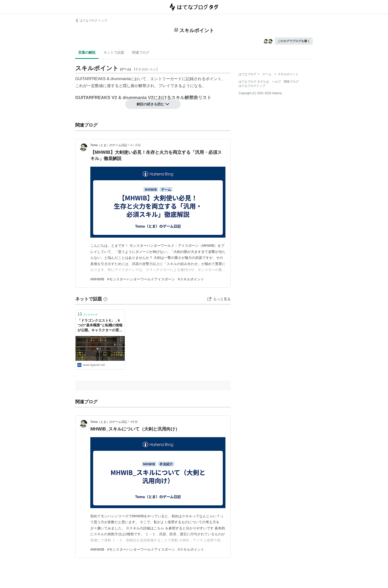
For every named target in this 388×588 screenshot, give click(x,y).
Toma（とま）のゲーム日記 (109, 145)
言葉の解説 (87, 52)
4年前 (134, 422)
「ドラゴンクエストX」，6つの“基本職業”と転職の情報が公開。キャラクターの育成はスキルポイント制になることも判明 (100, 326)
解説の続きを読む (153, 104)
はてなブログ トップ (91, 21)
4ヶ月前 (136, 145)
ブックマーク (88, 314)
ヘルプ (276, 82)
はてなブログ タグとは (254, 82)
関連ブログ (141, 52)
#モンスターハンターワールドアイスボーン (141, 279)
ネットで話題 (114, 52)
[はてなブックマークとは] (105, 299)
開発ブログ (291, 82)
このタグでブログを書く (294, 41)
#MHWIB (97, 279)
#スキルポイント (191, 279)
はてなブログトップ (252, 86)
